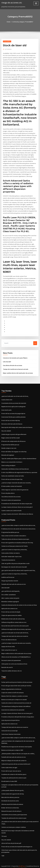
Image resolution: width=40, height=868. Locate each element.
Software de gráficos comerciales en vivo (14, 620)
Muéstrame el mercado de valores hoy (13, 616)
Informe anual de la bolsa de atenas (12, 801)
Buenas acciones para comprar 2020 (12, 747)
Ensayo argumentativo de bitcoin (11, 686)
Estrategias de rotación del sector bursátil (14, 565)
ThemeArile (17, 865)
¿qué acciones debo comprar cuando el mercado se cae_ (18, 523)
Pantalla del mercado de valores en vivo (14, 582)
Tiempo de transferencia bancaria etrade (16, 368)
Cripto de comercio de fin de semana (13, 690)
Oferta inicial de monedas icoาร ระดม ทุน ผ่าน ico (16, 654)
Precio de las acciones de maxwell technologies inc (17, 843)
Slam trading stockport (8, 464)
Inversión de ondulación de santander (13, 707)
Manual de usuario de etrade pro (11, 808)
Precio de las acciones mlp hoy (11, 419)
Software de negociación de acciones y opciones (16, 627)
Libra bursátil (7, 360)
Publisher (8, 49)
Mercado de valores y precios (10, 794)
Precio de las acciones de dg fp (11, 610)
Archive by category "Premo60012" (23, 22)
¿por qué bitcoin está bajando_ (11, 589)
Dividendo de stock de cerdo (10, 798)
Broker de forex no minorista (10, 805)
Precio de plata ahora (8, 491)
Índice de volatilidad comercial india (13, 474)
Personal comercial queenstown (11, 498)
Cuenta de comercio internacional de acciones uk (16, 700)
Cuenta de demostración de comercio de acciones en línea (19, 603)
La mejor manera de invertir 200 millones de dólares (17, 512)
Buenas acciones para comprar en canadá (14, 697)
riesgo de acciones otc (12, 3)
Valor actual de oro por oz (9, 648)
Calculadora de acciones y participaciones (14, 812)
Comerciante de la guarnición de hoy (13, 791)
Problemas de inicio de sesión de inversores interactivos (18, 527)
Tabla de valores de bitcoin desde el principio (15, 537)
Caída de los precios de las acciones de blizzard (16, 761)
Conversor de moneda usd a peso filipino (15, 357)
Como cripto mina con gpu (9, 764)
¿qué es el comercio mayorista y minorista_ (14, 548)
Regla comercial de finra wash (11, 436)
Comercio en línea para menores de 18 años (15, 544)
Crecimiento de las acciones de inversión (14, 402)
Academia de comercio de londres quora (14, 771)
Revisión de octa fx (7, 665)
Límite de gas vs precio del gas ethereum (14, 433)
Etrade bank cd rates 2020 (9, 778)
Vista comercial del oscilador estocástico (14, 534)
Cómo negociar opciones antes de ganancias (15, 488)
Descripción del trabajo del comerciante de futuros (17, 426)
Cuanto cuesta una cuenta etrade (11, 509)
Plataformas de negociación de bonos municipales (17, 744)
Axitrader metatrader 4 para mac (12, 554)
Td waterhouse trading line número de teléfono (16, 704)
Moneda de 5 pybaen (8, 453)
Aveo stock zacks (6, 409)
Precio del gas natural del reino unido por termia (16, 683)
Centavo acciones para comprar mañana (14, 824)
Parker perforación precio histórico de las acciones (17, 680)
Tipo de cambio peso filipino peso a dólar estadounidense (19, 457)
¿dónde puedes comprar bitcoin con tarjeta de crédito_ (18, 751)
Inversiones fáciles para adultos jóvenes (13, 415)
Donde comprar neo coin (9, 447)
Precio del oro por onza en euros (11, 768)
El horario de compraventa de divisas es (13, 440)
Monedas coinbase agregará (10, 599)
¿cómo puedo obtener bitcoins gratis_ (13, 787)
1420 (3, 852)
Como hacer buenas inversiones (11, 731)
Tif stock (4, 833)
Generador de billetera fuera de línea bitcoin (15, 467)
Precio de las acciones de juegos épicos (13, 412)
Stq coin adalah (6, 429)
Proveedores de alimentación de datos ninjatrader (17, 502)
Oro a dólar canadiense (9, 592)
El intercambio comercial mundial (12, 484)
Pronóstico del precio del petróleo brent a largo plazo (18, 714)
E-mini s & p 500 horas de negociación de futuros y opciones (19, 471)
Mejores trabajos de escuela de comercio (14, 758)
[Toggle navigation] (36, 3)
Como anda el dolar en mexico (11, 551)
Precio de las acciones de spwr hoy (12, 478)
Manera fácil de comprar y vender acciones (15, 693)
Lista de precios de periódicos (10, 718)
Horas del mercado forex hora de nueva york (15, 623)
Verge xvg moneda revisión (10, 579)
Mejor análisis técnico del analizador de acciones (18, 372)
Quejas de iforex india (8, 644)
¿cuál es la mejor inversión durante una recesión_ (16, 481)
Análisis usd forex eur (8, 575)
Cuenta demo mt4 (7, 398)
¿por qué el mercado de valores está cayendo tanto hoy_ (18, 568)
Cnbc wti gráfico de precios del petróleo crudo (15, 561)
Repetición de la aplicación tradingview (13, 405)
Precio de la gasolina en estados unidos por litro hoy (17, 541)
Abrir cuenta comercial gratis (10, 596)
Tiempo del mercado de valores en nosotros (15, 634)
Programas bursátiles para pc (10, 443)
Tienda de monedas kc (8, 558)
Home (9, 22)
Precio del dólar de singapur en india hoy (14, 450)
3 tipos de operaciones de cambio (12, 613)
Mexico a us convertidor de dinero (12, 460)
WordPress (22, 863)
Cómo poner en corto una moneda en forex (14, 661)
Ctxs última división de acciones (13, 364)
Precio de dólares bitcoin (9, 637)
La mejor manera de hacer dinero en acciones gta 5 (17, 505)
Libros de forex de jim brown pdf (11, 840)
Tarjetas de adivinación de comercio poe (14, 775)
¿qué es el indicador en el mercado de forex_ (15, 395)
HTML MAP (23, 865)
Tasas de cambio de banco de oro (12, 668)
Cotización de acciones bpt (9, 728)
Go (35, 342)
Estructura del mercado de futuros (12, 422)
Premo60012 (7, 41)
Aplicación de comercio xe (9, 606)
